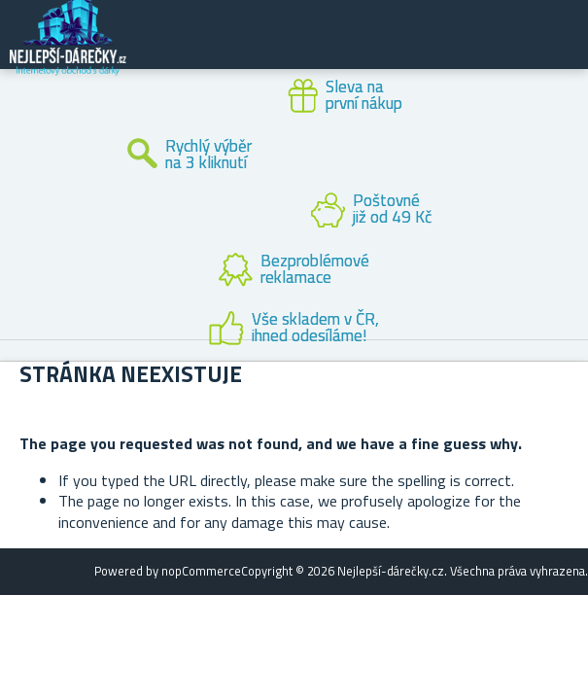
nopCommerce (201, 571)
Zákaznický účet (454, 51)
